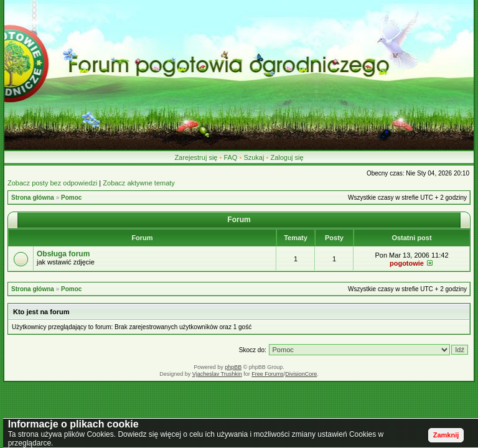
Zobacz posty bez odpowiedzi (52, 183)
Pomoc (71, 198)
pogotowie (407, 263)
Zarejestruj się (196, 157)
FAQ (230, 157)
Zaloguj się (287, 157)
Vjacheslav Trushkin (217, 374)
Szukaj (254, 157)
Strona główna (33, 198)
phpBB (233, 367)
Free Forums (268, 374)
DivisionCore (301, 374)
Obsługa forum (63, 254)
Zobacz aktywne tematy (139, 183)
